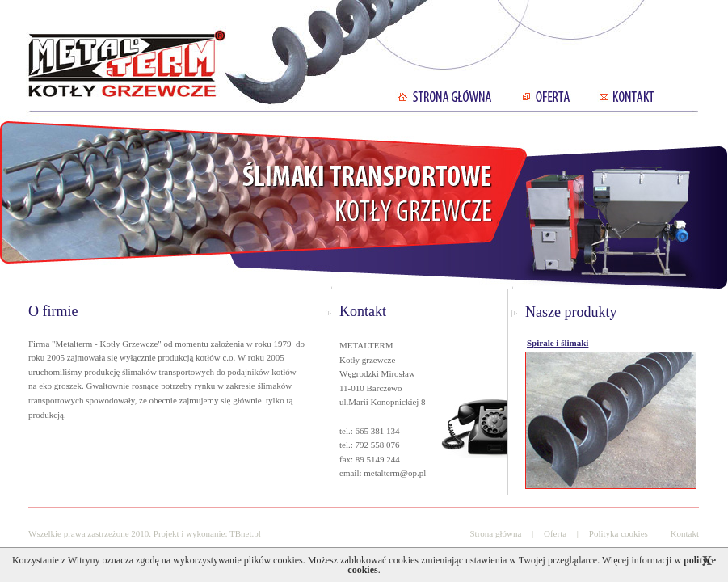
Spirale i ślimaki (558, 343)
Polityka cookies (619, 533)
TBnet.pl (245, 533)
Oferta (555, 533)
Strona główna (495, 533)
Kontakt (685, 533)
